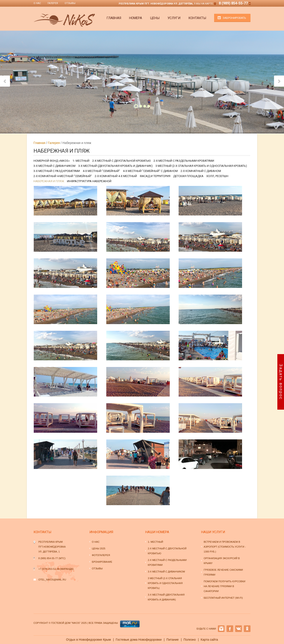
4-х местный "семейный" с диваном (150, 171)
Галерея (53, 3)
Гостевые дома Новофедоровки (139, 640)
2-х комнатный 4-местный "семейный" (63, 176)
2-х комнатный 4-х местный (116, 176)
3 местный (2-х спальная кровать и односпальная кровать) (201, 166)
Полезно (190, 640)
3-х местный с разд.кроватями (57, 171)
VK (239, 629)
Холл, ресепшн (217, 176)
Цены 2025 (99, 548)
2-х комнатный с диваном (201, 171)
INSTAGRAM (221, 629)
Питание (173, 640)
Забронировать (234, 18)
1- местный (81, 161)
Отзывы (70, 3)
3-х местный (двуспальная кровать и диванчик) (115, 166)
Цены (155, 18)
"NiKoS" (76, 623)
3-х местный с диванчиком (54, 166)
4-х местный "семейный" (101, 171)
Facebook (230, 629)
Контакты (197, 18)
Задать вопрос (281, 382)
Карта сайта (209, 640)
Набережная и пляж (49, 181)
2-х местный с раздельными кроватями (184, 161)
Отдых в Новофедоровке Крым (89, 640)
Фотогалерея (101, 555)
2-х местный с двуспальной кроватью (121, 161)
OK (247, 629)
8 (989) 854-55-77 (233, 3)
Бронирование (102, 562)
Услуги (174, 18)
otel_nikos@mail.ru (52, 580)
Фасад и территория (155, 176)
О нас (37, 3)
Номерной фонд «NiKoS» (52, 161)
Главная (114, 18)
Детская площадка (188, 176)
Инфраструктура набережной (89, 181)
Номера (136, 18)
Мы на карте (204, 4)
